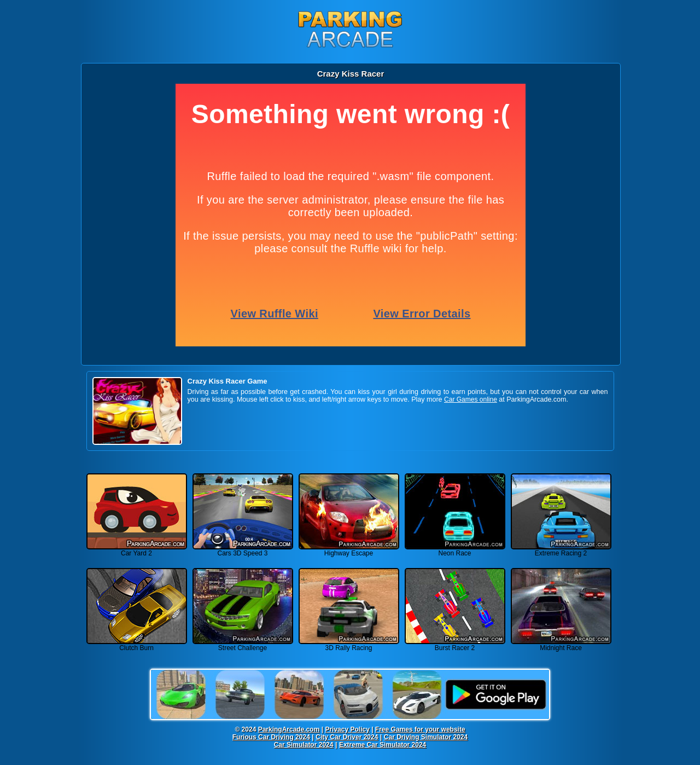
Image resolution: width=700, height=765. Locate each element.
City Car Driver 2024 (347, 737)
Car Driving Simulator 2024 (426, 737)
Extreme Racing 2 (561, 550)
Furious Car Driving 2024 (271, 737)
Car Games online (471, 399)
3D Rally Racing (349, 645)
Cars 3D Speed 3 (243, 550)
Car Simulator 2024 (304, 745)
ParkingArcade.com (289, 729)
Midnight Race (561, 645)
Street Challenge (243, 645)
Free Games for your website (420, 729)
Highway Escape (349, 550)
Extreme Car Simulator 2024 (383, 745)
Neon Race (455, 550)
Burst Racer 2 (455, 645)
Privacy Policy (347, 729)
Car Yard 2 (137, 550)
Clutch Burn (137, 645)
